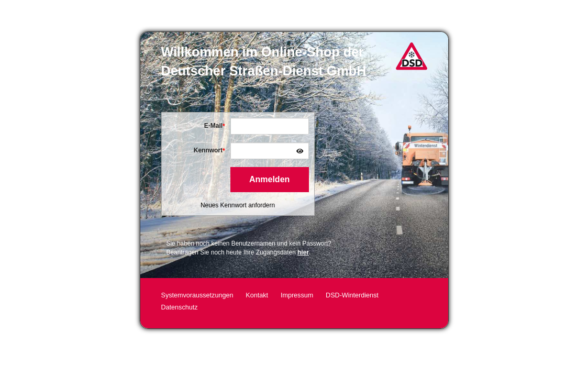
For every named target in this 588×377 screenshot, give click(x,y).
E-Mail (213, 126)
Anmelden (269, 179)
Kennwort (208, 150)
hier (303, 252)
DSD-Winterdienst (352, 295)
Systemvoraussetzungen (197, 295)
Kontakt (257, 295)
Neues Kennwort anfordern (238, 205)
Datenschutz (180, 307)
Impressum (297, 295)
